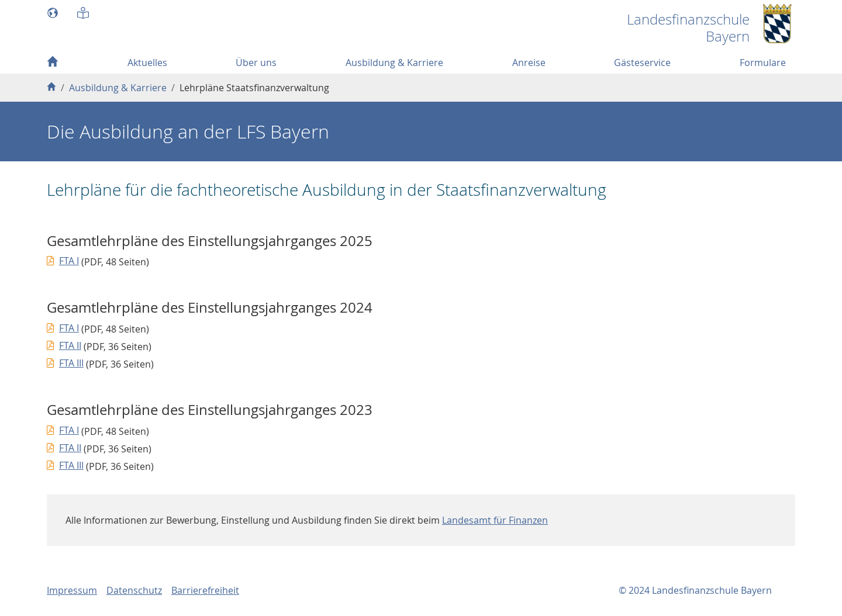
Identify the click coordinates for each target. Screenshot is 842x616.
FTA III (71, 363)
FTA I (69, 261)
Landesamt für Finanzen (495, 520)
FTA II (70, 345)
